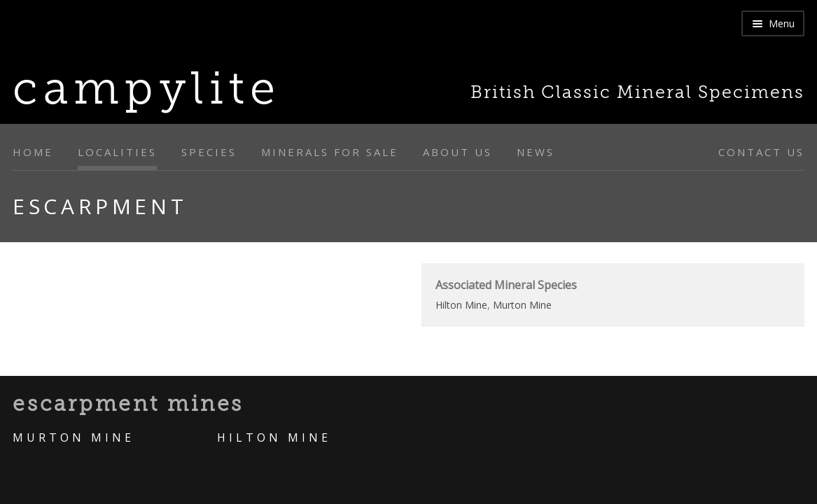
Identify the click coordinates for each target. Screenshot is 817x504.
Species (209, 152)
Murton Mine (522, 305)
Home (33, 152)
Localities (117, 152)
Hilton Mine (461, 305)
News (536, 152)
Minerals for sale (330, 152)
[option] (204, 264)
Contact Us (761, 152)
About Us (458, 152)
